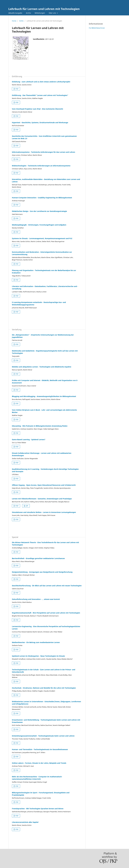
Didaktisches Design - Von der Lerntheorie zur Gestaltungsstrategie (39, 211)
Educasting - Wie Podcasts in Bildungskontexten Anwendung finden (40, 426)
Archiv (28, 13)
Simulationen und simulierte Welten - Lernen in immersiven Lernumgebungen (44, 512)
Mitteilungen (40, 13)
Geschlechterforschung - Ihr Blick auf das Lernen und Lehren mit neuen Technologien (47, 586)
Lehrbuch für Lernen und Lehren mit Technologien (44, 9)
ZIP (27, 506)
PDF (17, 89)
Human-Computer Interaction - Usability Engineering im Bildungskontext (42, 198)
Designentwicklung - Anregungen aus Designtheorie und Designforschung (42, 572)
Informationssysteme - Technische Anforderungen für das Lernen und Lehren (43, 152)
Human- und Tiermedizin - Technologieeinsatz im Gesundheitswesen (40, 749)
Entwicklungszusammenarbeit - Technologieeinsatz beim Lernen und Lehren (43, 736)
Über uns (53, 13)
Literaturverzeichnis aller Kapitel (25, 822)
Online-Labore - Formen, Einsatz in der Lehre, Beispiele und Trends (39, 763)
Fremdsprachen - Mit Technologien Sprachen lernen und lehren (38, 809)
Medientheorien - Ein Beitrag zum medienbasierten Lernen (36, 642)
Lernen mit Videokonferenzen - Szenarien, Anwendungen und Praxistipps (42, 499)
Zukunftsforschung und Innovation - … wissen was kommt (36, 599)
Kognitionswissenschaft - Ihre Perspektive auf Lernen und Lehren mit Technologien (46, 613)
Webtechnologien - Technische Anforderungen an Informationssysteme (41, 166)
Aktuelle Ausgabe (15, 13)
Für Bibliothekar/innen (97, 28)
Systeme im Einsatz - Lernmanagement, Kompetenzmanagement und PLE (42, 238)
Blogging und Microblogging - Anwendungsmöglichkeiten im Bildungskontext (44, 396)
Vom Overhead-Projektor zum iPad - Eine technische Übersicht (37, 109)
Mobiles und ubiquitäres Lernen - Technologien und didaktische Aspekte (42, 367)
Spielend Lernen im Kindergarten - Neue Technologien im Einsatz (38, 656)
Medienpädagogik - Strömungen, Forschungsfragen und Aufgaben (39, 225)
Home (14, 21)
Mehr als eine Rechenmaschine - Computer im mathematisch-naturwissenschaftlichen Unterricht (37, 778)
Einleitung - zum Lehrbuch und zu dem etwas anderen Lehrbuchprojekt (41, 82)
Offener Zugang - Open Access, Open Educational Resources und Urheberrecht (44, 485)
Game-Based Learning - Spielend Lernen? (29, 440)
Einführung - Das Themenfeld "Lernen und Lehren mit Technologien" (40, 95)
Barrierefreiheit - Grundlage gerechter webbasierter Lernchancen (38, 558)
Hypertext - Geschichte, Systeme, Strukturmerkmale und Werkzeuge (40, 122)
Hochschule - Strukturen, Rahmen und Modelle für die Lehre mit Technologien (44, 688)
